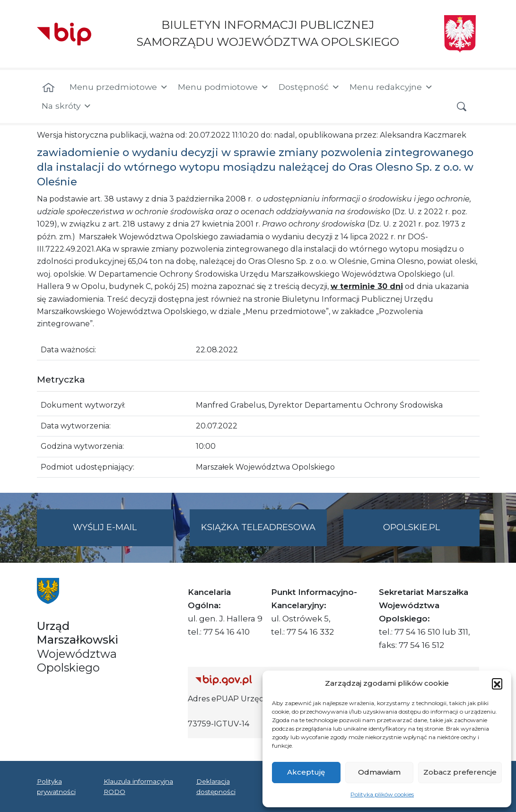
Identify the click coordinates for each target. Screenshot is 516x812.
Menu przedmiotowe (119, 87)
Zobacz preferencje (460, 772)
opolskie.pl (411, 527)
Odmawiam (379, 772)
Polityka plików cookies (382, 794)
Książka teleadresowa (258, 527)
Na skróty (67, 106)
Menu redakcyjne (391, 87)
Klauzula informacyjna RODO (138, 786)
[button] (497, 683)
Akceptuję (306, 772)
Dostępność (309, 87)
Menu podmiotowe (223, 87)
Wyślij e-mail (123, 533)
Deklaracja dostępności (216, 786)
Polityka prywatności (56, 786)
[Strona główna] (48, 88)
